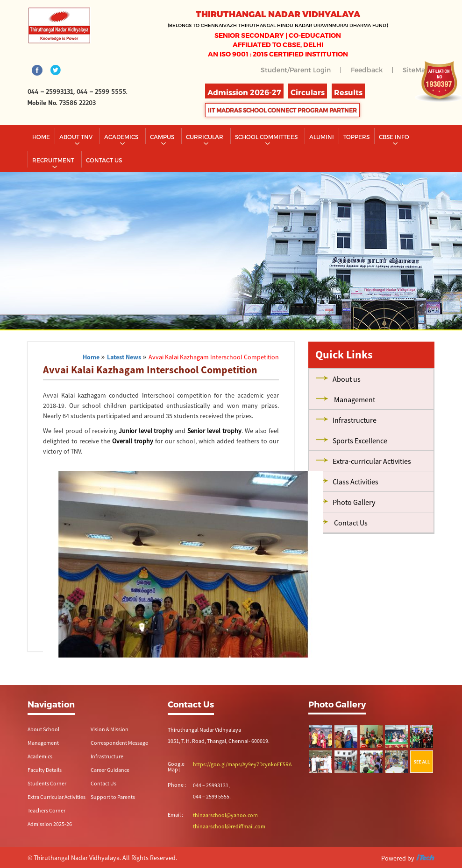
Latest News (124, 357)
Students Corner (47, 783)
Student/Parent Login (296, 70)
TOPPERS (356, 137)
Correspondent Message (119, 743)
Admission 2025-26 (50, 824)
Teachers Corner (46, 810)
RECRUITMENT (54, 160)
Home (41, 137)
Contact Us (103, 783)
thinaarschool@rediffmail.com (229, 826)
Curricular (205, 137)
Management (43, 743)
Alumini (322, 137)
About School (43, 729)
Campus (163, 137)
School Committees (267, 137)
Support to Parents (113, 797)
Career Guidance (110, 770)
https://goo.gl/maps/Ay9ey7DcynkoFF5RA (242, 764)
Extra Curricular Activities (57, 797)
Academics (122, 137)
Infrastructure (107, 756)
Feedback (367, 70)
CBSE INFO (395, 137)
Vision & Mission (110, 729)
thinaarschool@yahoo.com (225, 815)
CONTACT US (104, 160)
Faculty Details (45, 770)
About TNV (77, 137)
